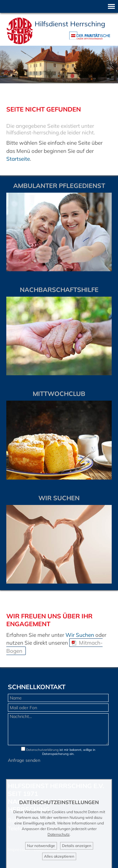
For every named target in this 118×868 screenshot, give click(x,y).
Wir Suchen (80, 635)
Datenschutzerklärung (42, 750)
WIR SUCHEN (59, 498)
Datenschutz (59, 834)
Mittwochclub (59, 394)
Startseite (18, 159)
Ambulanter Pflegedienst (59, 186)
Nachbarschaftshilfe (59, 290)
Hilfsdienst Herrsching (70, 24)
